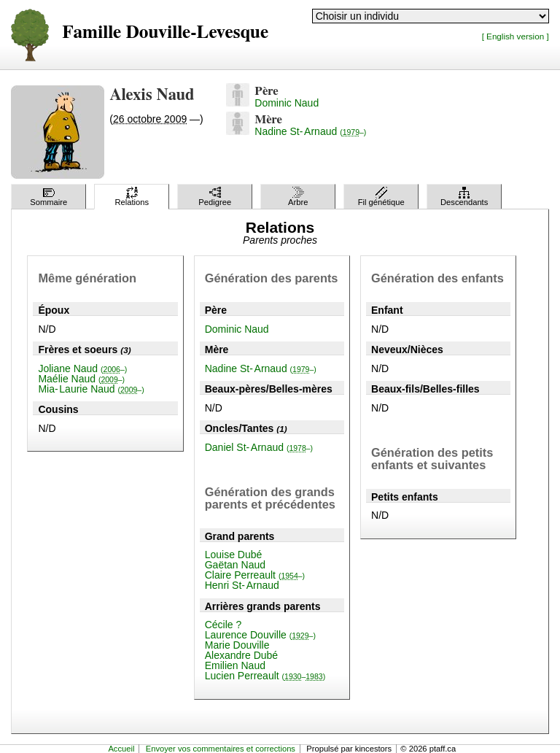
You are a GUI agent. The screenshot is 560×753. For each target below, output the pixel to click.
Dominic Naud (287, 103)
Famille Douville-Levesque (165, 32)
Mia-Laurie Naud (91, 389)
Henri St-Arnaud (242, 585)
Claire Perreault (255, 575)
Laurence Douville (260, 635)
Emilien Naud (235, 665)
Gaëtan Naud (235, 565)
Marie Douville (237, 645)
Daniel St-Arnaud (259, 447)
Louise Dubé (234, 555)
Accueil (121, 749)
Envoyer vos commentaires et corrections (221, 749)
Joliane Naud (82, 368)
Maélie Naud (81, 379)
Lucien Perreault (265, 676)
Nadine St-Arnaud (310, 131)
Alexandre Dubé (241, 655)
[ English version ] (516, 36)
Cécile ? (223, 625)
